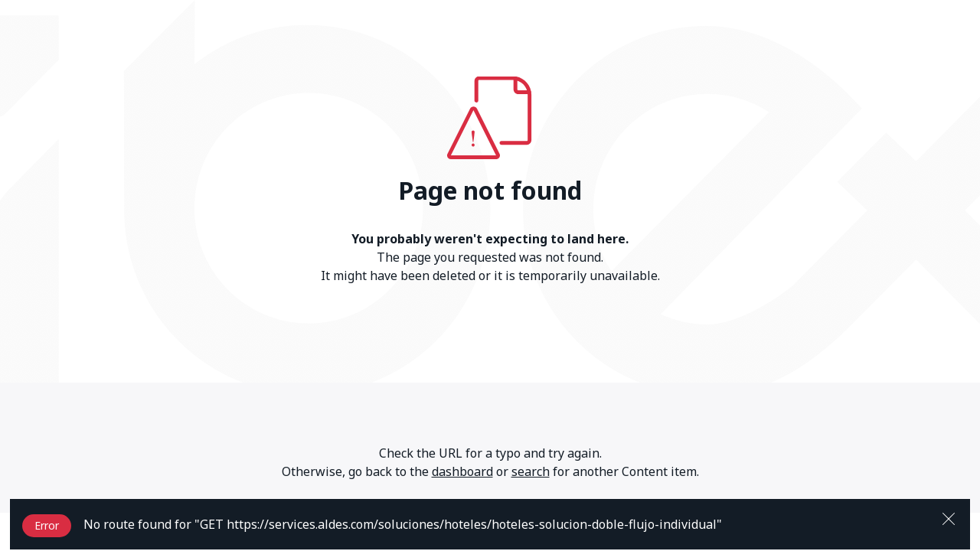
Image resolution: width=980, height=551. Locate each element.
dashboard (462, 471)
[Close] (949, 517)
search (531, 471)
